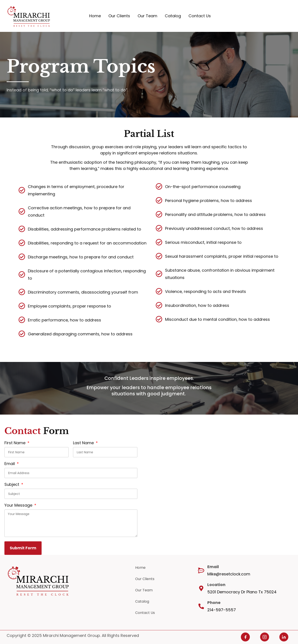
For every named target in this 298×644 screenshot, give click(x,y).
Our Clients (119, 16)
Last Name (84, 443)
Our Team (147, 16)
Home (95, 16)
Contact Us (200, 16)
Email (10, 464)
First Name (15, 443)
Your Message (19, 506)
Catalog (173, 16)
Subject (12, 485)
